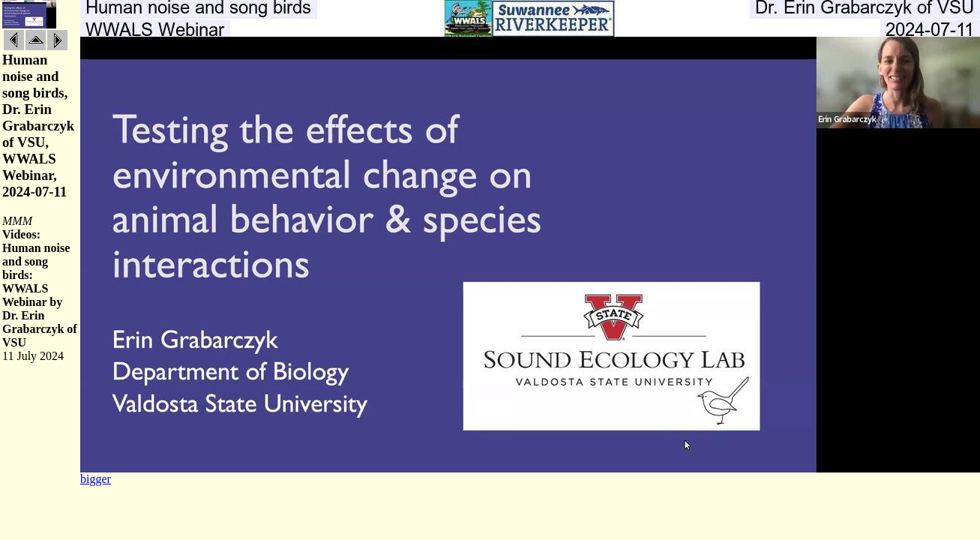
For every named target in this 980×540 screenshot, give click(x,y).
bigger (96, 479)
